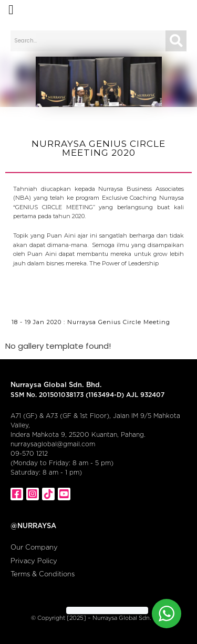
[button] (11, 10)
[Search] (176, 41)
